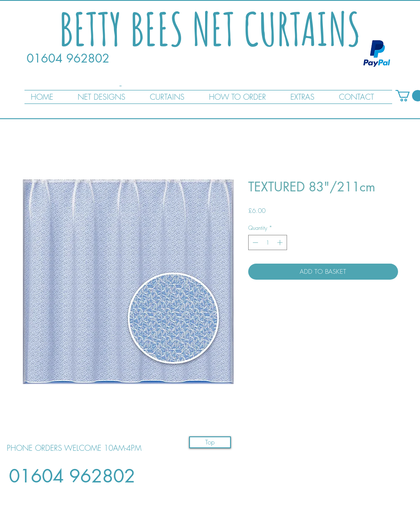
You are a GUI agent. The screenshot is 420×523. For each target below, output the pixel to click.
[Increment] (281, 242)
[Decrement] (255, 242)
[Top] (210, 442)
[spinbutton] (267, 242)
